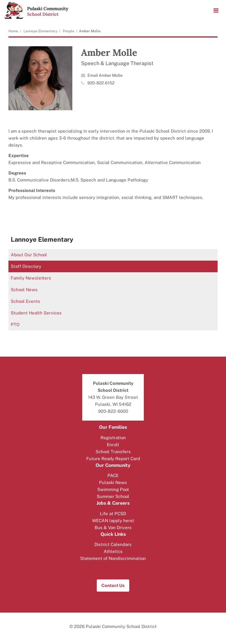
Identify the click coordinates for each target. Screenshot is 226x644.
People (69, 31)
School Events (25, 301)
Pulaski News (113, 482)
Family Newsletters (31, 278)
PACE (113, 475)
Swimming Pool (113, 489)
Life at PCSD (113, 514)
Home (13, 31)
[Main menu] (216, 10)
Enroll (113, 445)
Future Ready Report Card (113, 459)
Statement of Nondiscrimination (113, 558)
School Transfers (113, 452)
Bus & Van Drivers (113, 528)
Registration (113, 438)
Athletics (113, 551)
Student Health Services (36, 313)
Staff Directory (26, 266)
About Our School (29, 255)
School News (24, 290)
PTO (15, 324)
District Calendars (113, 544)
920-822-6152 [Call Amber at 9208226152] (101, 83)
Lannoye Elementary (40, 31)
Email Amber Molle (105, 75)
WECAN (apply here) (113, 521)
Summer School (113, 496)
